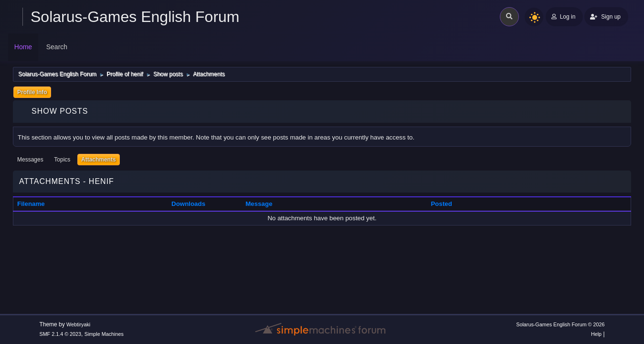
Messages (30, 160)
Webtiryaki (78, 324)
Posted (441, 204)
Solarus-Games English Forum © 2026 (560, 324)
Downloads (188, 204)
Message (259, 204)
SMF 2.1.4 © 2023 (60, 334)
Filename (36, 204)
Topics (62, 160)
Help (596, 334)
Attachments (99, 160)
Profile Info (32, 92)
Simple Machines (104, 334)
